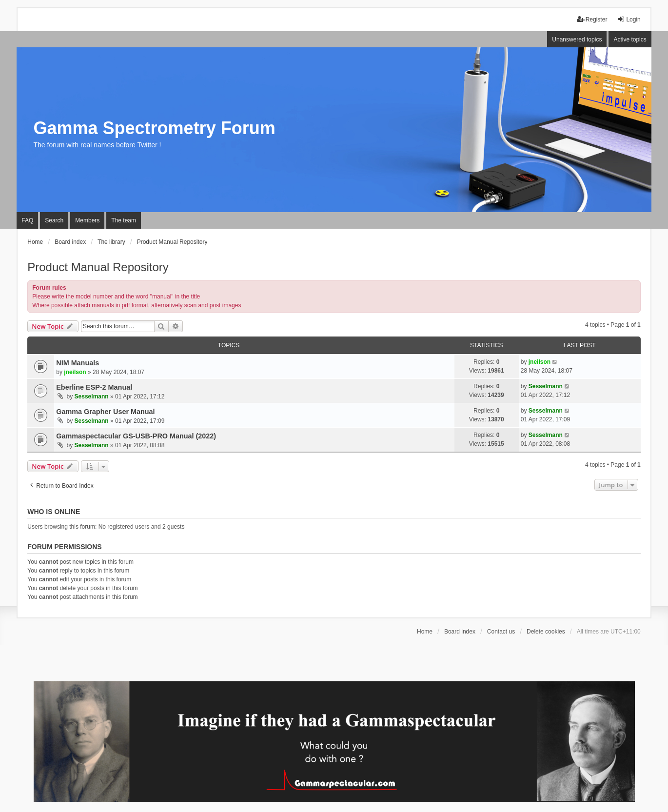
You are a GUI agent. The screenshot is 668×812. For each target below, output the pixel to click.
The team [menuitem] (124, 220)
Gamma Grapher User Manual (105, 412)
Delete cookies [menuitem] (546, 632)
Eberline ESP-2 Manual (94, 387)
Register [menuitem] (592, 19)
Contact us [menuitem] (501, 632)
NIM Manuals (78, 363)
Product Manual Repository (98, 267)
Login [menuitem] (629, 19)
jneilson (75, 372)
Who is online (54, 512)
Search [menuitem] (54, 220)
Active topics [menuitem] (630, 40)
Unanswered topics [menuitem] (577, 40)
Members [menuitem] (87, 220)
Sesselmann (92, 396)
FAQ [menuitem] (27, 220)
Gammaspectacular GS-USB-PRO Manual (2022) (136, 436)
